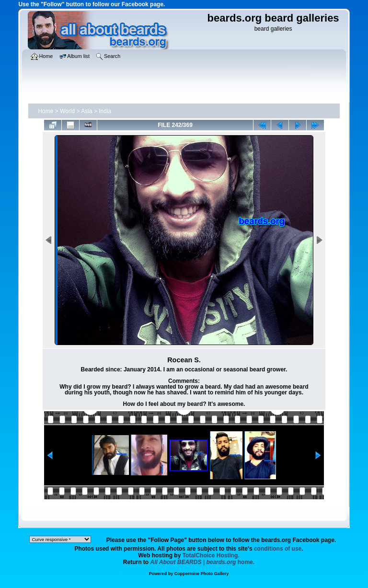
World (67, 111)
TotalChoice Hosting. (211, 555)
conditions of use (278, 549)
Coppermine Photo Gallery (202, 574)
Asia (86, 111)
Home (46, 111)
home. (203, 562)
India (105, 111)
